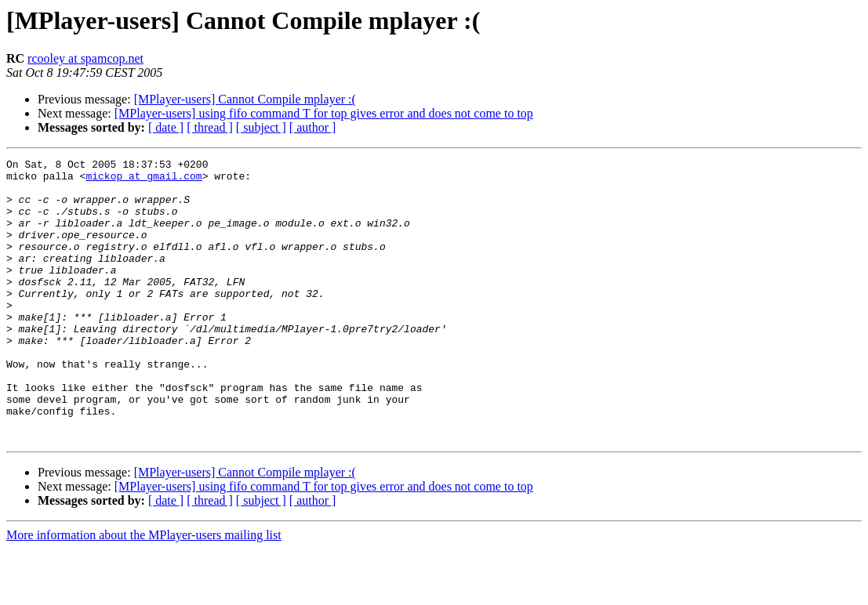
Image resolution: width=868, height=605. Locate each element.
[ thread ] (210, 127)
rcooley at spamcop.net (85, 58)
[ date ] (166, 127)
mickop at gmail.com (143, 180)
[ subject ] (261, 127)
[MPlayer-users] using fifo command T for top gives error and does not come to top (324, 113)
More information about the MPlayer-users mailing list (144, 591)
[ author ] (313, 127)
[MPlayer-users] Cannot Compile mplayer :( (245, 99)
